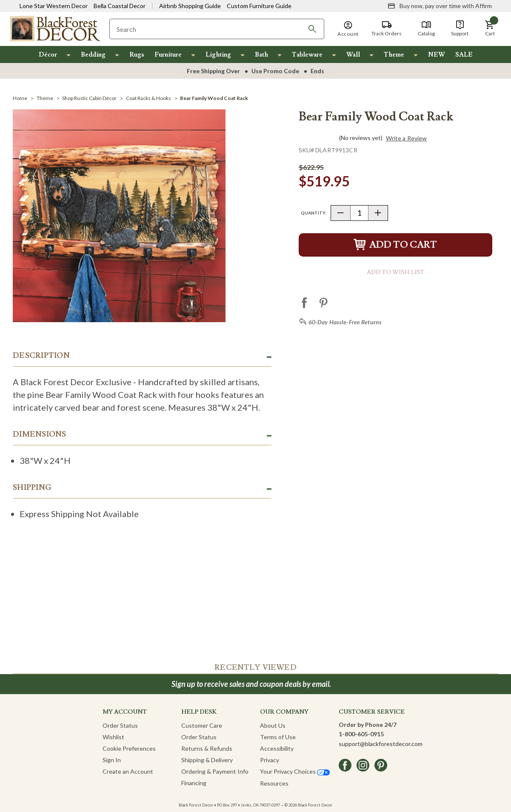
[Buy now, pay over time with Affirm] (440, 6)
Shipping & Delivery (207, 760)
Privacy (270, 760)
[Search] (312, 29)
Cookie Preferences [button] (129, 748)
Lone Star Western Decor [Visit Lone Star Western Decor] (54, 6)
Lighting (218, 55)
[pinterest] (381, 765)
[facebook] (345, 765)
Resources (274, 783)
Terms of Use (278, 737)
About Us (273, 725)
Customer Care (202, 725)
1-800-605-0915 (361, 734)
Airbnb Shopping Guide (190, 6)
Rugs (137, 55)
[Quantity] (359, 213)
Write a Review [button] (407, 138)
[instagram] (363, 765)
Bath (261, 55)
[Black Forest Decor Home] (54, 28)
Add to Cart (395, 245)
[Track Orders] (387, 29)
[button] (490, 29)
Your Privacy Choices (295, 771)
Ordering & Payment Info (215, 771)
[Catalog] (426, 29)
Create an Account (128, 771)
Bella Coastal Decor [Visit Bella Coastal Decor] (120, 6)
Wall (353, 55)
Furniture (168, 55)
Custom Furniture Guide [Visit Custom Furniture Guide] (259, 6)
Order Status (120, 725)
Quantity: (314, 213)
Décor (48, 55)
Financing (194, 783)
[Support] (460, 29)
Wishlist (113, 737)
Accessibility (277, 748)
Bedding (93, 55)
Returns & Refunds (207, 748)
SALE (464, 55)
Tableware (307, 55)
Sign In (112, 760)
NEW (437, 55)
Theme (394, 55)
